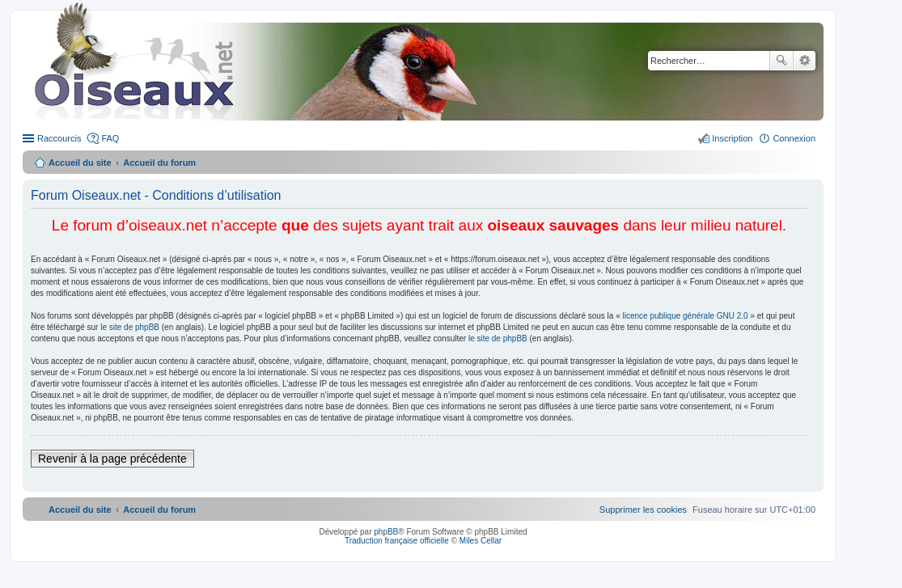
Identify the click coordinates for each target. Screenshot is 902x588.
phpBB (386, 532)
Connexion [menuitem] (794, 138)
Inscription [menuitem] (732, 138)
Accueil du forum (159, 163)
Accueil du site (80, 163)
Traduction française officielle (397, 541)
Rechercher (781, 61)
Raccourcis (59, 138)
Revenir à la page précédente (112, 459)
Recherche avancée (805, 61)
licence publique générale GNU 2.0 (686, 316)
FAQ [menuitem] (110, 138)
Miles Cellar (481, 541)
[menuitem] (643, 510)
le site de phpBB (130, 327)
